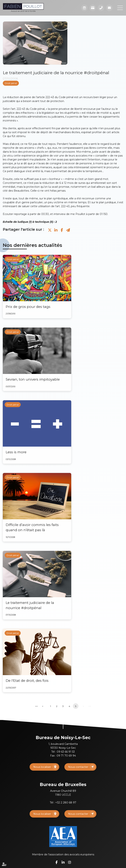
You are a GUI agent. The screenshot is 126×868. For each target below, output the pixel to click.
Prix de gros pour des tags (28, 307)
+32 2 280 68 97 (66, 803)
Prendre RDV (84, 8)
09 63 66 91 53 (66, 752)
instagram (70, 862)
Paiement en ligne (93, 8)
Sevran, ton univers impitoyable (33, 379)
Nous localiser (42, 767)
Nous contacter (78, 767)
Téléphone (101, 8)
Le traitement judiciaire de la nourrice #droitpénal (30, 605)
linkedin (63, 862)
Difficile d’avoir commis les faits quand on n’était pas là (32, 527)
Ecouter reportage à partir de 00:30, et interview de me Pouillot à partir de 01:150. (55, 214)
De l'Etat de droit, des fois (27, 681)
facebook (57, 862)
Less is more (16, 452)
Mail (109, 8)
